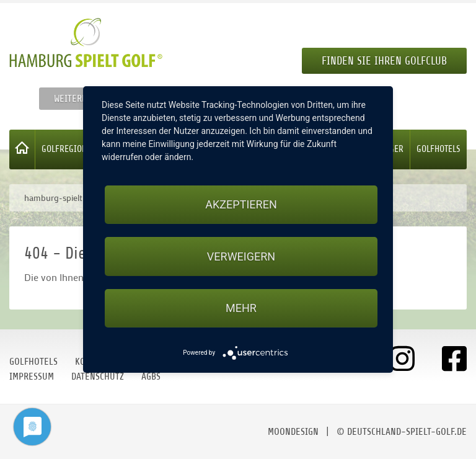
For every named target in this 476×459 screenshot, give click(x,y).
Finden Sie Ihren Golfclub (384, 61)
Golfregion (64, 149)
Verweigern (241, 256)
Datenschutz (98, 377)
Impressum (32, 377)
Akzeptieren (241, 204)
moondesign (293, 432)
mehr (241, 308)
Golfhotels (439, 149)
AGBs (151, 377)
